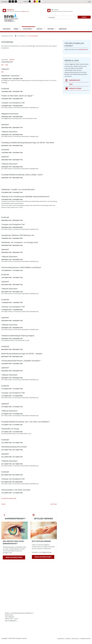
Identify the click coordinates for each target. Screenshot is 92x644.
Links (71, 84)
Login (89, 1)
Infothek (51, 28)
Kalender (12, 60)
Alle (2, 65)
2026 (7, 65)
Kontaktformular (83, 49)
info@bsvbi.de (10, 10)
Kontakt (39, 28)
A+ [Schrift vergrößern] (10, 1)
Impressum (63, 28)
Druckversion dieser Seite (9, 498)
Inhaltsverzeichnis (85, 639)
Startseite (7, 28)
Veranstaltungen (32, 36)
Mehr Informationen (14, 557)
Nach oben (54, 504)
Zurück (3, 504)
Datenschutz (75, 639)
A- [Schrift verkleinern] (16, 1)
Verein (16, 28)
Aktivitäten (27, 28)
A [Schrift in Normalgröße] (13, 1)
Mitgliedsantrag (25, 11)
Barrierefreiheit (73, 80)
